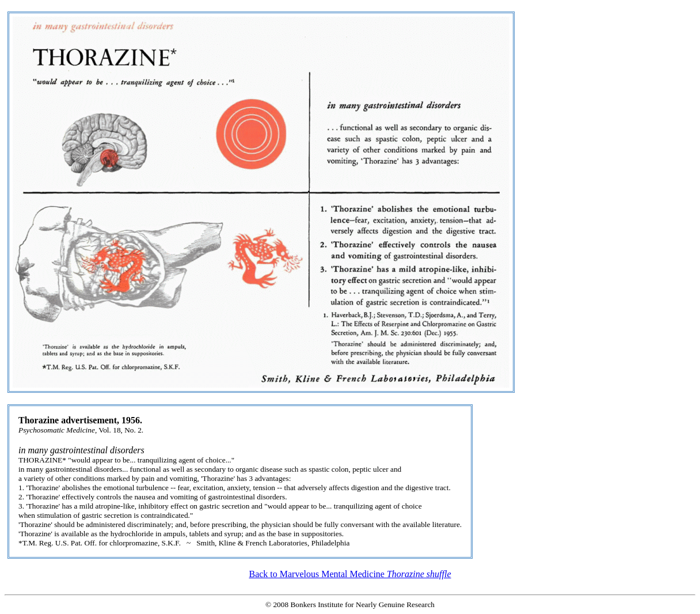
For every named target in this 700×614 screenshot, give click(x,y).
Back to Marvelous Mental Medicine (350, 574)
